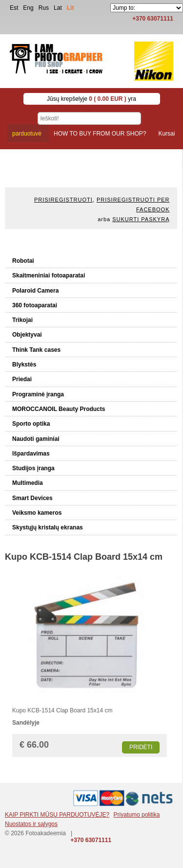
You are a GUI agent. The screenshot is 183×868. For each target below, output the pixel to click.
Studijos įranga (33, 468)
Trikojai (22, 320)
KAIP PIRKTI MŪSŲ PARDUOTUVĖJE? (57, 815)
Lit (71, 8)
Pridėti (141, 747)
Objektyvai (27, 335)
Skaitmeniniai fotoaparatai (49, 275)
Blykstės (24, 365)
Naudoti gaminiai (36, 439)
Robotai (23, 261)
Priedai (22, 379)
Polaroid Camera (35, 291)
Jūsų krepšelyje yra (91, 99)
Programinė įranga (38, 394)
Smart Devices (32, 498)
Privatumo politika (137, 815)
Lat (58, 8)
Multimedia (28, 483)
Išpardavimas (31, 454)
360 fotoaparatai (35, 305)
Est (14, 8)
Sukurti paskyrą (141, 219)
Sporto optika (31, 424)
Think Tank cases (36, 350)
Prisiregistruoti (63, 200)
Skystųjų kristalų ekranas (48, 527)
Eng (28, 8)
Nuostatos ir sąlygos (31, 824)
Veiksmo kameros (37, 513)
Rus (44, 8)
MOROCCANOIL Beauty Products (59, 409)
